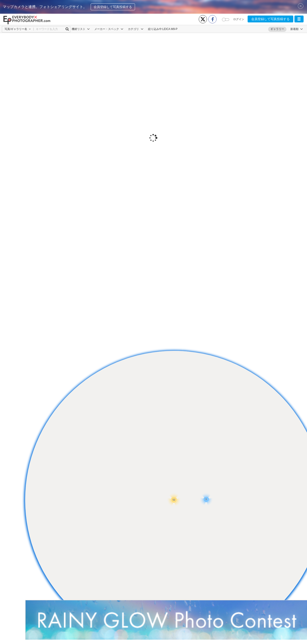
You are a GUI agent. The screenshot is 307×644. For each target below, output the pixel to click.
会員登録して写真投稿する (113, 7)
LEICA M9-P (170, 29)
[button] (299, 19)
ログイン (239, 19)
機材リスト (81, 29)
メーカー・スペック (109, 29)
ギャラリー (277, 29)
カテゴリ (136, 29)
